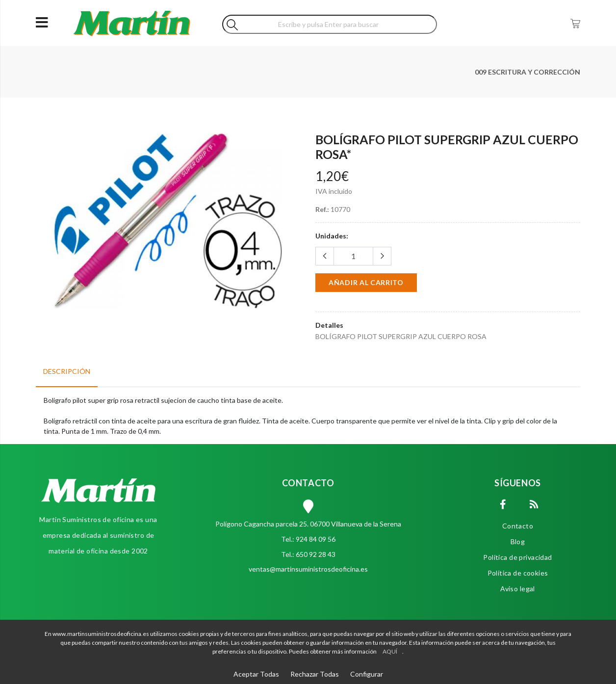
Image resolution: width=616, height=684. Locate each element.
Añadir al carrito (366, 282)
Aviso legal (518, 589)
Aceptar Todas (256, 674)
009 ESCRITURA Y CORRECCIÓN (527, 72)
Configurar (367, 674)
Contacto (518, 526)
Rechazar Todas (315, 674)
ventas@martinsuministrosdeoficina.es (308, 569)
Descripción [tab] (67, 371)
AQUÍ (390, 651)
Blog (518, 541)
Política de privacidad (517, 557)
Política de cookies (518, 573)
